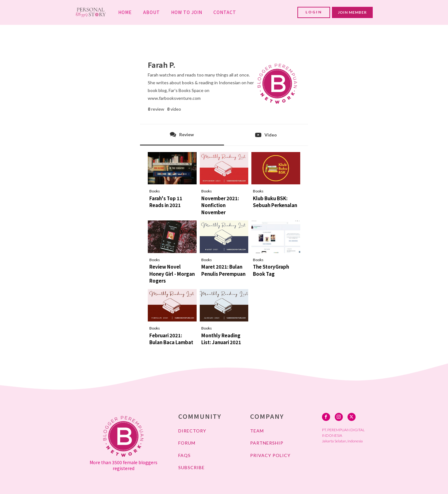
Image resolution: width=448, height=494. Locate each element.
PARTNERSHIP (267, 443)
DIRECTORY (192, 431)
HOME (125, 12)
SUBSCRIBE (191, 467)
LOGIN (314, 12)
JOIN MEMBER (352, 12)
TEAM (257, 431)
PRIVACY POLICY (270, 455)
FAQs (184, 455)
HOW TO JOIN (187, 12)
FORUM (187, 443)
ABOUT (152, 12)
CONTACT (225, 12)
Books (155, 191)
